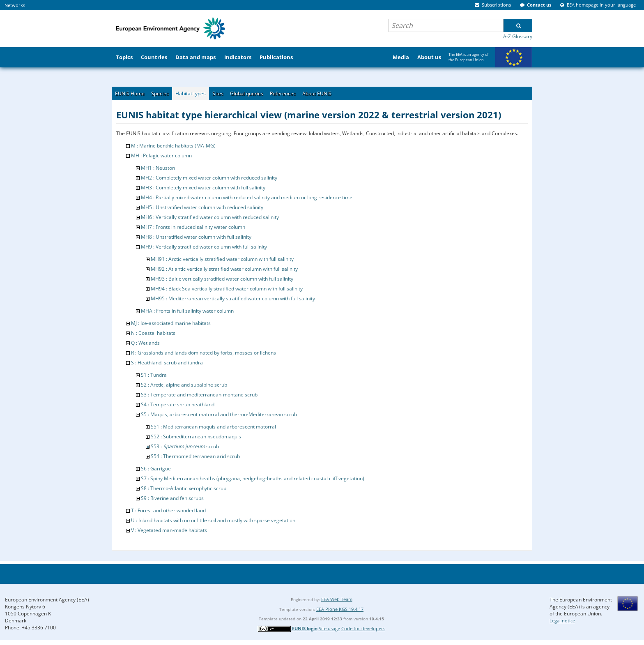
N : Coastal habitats (153, 333)
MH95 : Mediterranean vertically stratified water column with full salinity (233, 298)
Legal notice (562, 621)
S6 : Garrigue (156, 469)
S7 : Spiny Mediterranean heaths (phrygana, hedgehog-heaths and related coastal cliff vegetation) (253, 478)
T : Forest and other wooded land (168, 510)
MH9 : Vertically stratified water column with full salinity (204, 247)
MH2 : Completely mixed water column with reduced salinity (209, 178)
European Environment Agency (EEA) (47, 600)
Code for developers (363, 628)
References (283, 93)
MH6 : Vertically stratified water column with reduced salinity (210, 217)
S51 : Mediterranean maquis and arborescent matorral (213, 427)
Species (160, 93)
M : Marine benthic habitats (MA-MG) (173, 146)
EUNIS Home (130, 93)
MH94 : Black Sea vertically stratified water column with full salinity (227, 289)
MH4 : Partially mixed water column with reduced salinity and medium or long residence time (247, 197)
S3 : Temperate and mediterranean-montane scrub (199, 395)
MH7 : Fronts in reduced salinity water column (193, 227)
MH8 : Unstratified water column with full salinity (196, 237)
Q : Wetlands (145, 343)
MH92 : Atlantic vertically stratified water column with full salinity (224, 269)
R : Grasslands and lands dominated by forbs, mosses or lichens (204, 353)
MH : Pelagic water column (161, 155)
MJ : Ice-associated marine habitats (171, 323)
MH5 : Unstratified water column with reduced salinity (202, 207)
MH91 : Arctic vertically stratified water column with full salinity (222, 259)
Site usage (329, 628)
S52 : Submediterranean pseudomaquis (196, 437)
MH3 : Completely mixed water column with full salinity (203, 188)
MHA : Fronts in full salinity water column (187, 311)
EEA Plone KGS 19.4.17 (340, 609)
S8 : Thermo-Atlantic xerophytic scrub (184, 488)
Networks (15, 5)
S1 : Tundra (154, 375)
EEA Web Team (337, 599)
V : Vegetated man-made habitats (169, 530)
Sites (218, 93)
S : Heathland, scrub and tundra (167, 363)
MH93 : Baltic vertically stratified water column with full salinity (222, 279)
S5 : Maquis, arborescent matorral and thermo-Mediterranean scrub (219, 414)
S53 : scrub (185, 446)
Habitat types (191, 93)
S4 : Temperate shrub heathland (178, 404)
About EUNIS (317, 93)
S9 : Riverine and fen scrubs (172, 498)
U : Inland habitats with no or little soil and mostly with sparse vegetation (213, 520)
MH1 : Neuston (158, 168)
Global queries (247, 93)
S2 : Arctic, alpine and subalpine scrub (184, 385)
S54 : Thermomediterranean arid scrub (195, 456)
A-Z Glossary (518, 36)
